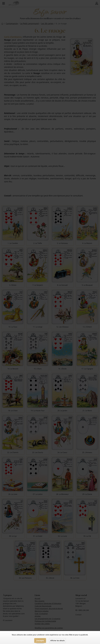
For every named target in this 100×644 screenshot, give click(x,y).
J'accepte (40, 641)
